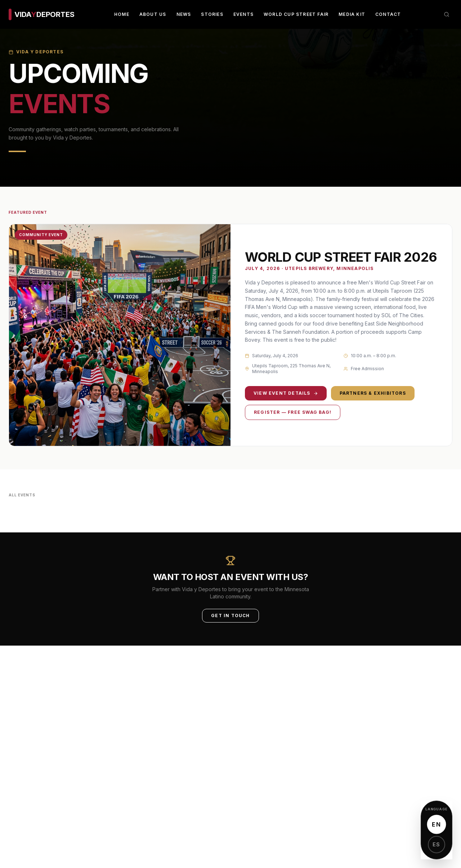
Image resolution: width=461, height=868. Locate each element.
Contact (388, 14)
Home (122, 14)
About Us (153, 14)
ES (437, 844)
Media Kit (352, 14)
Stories (212, 14)
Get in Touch (230, 615)
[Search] (447, 14)
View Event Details (286, 393)
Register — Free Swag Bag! (293, 412)
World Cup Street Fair (296, 14)
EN (436, 824)
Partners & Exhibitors (373, 393)
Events (243, 14)
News (184, 14)
